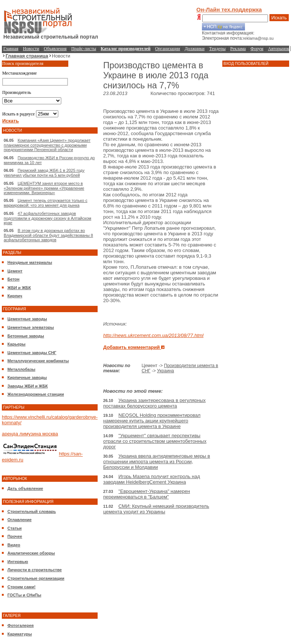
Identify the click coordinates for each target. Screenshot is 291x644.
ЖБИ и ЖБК (19, 288)
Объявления (55, 49)
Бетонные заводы (26, 336)
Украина (166, 371)
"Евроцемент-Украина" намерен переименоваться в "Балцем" (147, 494)
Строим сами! (22, 587)
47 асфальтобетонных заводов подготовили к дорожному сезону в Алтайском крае (48, 218)
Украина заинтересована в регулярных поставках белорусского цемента (154, 403)
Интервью (18, 562)
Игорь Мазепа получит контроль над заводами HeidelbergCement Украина (152, 479)
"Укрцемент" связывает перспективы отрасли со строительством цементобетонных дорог (155, 441)
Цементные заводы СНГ (32, 353)
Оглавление (19, 520)
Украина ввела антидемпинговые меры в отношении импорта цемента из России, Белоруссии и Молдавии (157, 462)
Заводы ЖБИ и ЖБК (28, 386)
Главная (11, 49)
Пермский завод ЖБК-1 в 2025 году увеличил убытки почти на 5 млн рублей (44, 173)
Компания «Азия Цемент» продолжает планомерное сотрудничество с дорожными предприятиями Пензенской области (47, 145)
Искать (279, 18)
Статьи (14, 528)
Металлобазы (21, 369)
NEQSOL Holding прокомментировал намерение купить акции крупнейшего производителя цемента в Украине (152, 421)
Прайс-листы (84, 49)
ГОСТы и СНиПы (24, 595)
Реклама (238, 49)
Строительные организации (36, 578)
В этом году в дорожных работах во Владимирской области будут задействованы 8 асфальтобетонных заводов (48, 235)
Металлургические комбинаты (38, 361)
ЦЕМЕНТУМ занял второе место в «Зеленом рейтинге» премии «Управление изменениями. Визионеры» (44, 188)
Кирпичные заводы (27, 377)
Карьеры (17, 344)
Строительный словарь (32, 511)
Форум (257, 49)
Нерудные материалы (30, 262)
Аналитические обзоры (31, 553)
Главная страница (27, 56)
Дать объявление (25, 488)
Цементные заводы (27, 319)
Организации (168, 49)
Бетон (13, 279)
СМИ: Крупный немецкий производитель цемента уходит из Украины (156, 509)
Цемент (15, 271)
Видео (14, 545)
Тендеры (218, 49)
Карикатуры (20, 634)
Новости (31, 49)
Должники (195, 49)
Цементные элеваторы (31, 327)
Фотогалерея (21, 625)
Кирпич (15, 296)
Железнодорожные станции (36, 394)
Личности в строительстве (35, 570)
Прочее (15, 536)
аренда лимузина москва (30, 434)
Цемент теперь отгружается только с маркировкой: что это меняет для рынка (45, 203)
